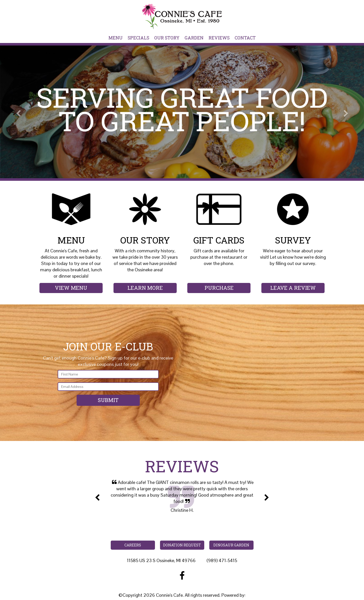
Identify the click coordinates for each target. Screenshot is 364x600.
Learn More (145, 288)
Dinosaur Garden (231, 545)
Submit (108, 400)
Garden (194, 38)
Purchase (219, 288)
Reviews (219, 38)
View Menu (71, 288)
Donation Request (182, 545)
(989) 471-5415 (222, 560)
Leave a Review (293, 288)
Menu (116, 38)
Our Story (167, 38)
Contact (245, 38)
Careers (133, 545)
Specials (138, 38)
